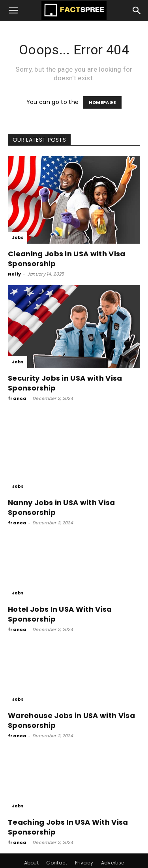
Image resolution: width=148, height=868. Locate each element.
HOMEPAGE (102, 102)
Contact (57, 845)
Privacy (84, 845)
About (32, 845)
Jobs (18, 238)
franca (17, 398)
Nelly (15, 274)
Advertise (113, 845)
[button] (13, 11)
